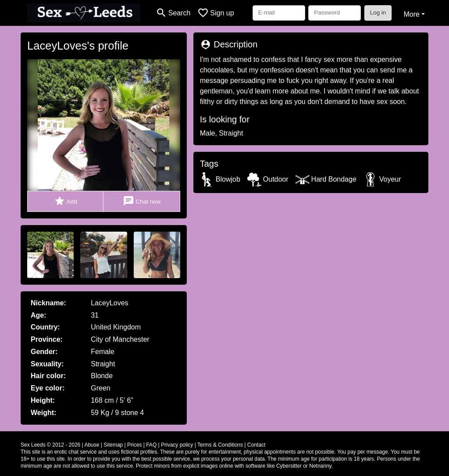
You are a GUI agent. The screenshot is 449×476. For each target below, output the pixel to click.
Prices (134, 445)
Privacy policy (177, 445)
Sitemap (113, 445)
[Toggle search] (173, 13)
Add (66, 201)
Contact (256, 445)
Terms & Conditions (220, 445)
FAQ (151, 445)
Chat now (142, 201)
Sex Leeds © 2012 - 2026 (50, 445)
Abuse (92, 445)
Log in (378, 13)
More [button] (411, 14)
